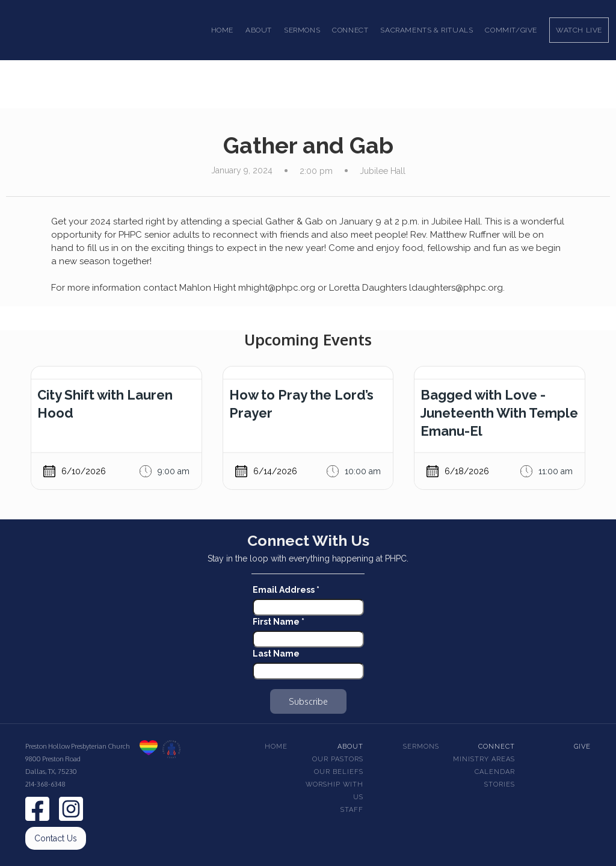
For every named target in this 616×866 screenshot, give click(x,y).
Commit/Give (511, 30)
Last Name (276, 654)
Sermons (421, 747)
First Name (279, 622)
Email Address (286, 590)
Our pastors (338, 759)
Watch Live (579, 30)
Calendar (495, 772)
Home (222, 30)
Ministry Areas (484, 759)
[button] (259, 30)
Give (582, 747)
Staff (352, 810)
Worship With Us (334, 791)
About (350, 747)
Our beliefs (339, 772)
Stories (500, 784)
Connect (497, 747)
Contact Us (56, 838)
